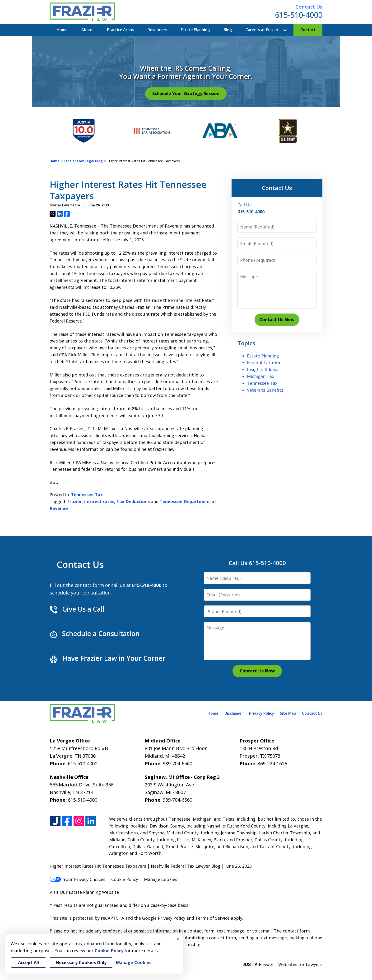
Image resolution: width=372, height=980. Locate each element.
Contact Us (309, 7)
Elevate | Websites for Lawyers (282, 964)
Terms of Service (212, 918)
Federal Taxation (264, 362)
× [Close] (178, 939)
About (87, 30)
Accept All (28, 962)
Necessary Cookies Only (81, 962)
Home (62, 30)
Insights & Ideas (263, 369)
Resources (157, 30)
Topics (246, 343)
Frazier (74, 501)
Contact (308, 30)
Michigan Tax (260, 376)
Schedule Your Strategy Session (186, 93)
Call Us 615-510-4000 (257, 563)
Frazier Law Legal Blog (84, 161)
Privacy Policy (262, 713)
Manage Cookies (161, 879)
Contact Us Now (277, 319)
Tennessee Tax (87, 495)
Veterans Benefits (265, 390)
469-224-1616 (272, 764)
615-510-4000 (299, 15)
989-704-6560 (177, 764)
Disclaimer (234, 713)
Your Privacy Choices (77, 879)
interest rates (99, 501)
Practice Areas (120, 30)
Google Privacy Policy (164, 918)
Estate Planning (195, 30)
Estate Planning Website (94, 892)
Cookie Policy (125, 879)
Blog (228, 30)
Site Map (288, 713)
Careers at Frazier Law (266, 30)
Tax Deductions (133, 501)
